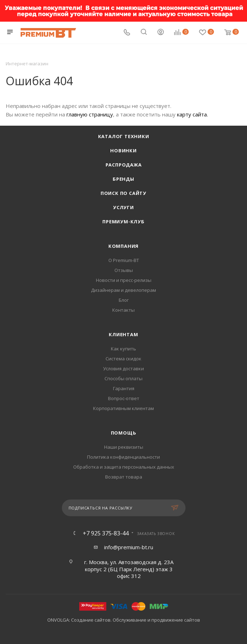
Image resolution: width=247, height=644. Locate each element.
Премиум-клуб (123, 222)
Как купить (123, 349)
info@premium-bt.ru (129, 547)
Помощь (124, 433)
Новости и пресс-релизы (124, 280)
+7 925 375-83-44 (106, 533)
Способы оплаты (123, 378)
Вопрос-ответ (124, 398)
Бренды (123, 179)
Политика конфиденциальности (123, 457)
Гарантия (124, 388)
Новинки (123, 151)
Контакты (123, 310)
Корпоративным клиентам (123, 408)
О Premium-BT (124, 260)
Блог (124, 300)
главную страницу (90, 114)
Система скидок (123, 359)
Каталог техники (124, 136)
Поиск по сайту (123, 193)
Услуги (123, 207)
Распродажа (124, 165)
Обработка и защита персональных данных (124, 467)
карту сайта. (192, 114)
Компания (123, 246)
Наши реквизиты (124, 447)
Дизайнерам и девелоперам (123, 290)
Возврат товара (124, 477)
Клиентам (123, 334)
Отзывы (124, 270)
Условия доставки (123, 369)
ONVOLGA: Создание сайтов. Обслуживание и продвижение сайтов (124, 620)
